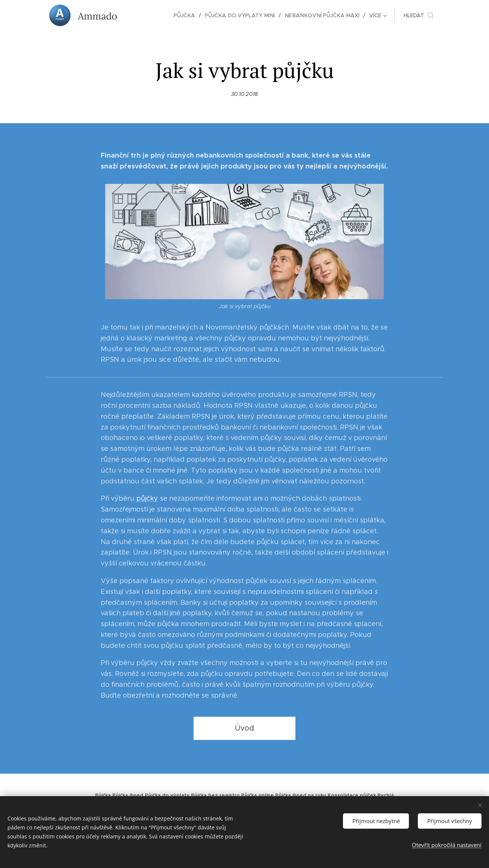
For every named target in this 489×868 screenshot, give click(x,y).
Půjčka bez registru (215, 795)
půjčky (147, 498)
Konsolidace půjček (352, 795)
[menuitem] (147, 15)
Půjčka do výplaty (167, 795)
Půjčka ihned (128, 795)
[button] (419, 15)
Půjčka (103, 795)
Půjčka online (257, 795)
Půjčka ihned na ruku (301, 795)
